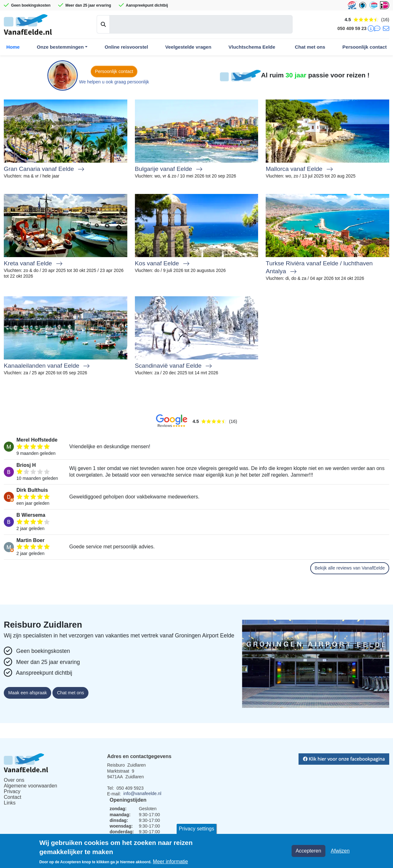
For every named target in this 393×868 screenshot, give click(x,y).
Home (13, 47)
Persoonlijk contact (365, 47)
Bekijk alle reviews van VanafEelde (350, 568)
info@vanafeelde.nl (142, 793)
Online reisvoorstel (126, 47)
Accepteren (308, 851)
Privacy (12, 791)
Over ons (14, 780)
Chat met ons (310, 47)
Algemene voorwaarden (30, 786)
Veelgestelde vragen (188, 47)
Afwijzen (340, 851)
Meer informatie (170, 862)
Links (10, 803)
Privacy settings (196, 829)
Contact (12, 797)
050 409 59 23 (352, 28)
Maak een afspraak (27, 693)
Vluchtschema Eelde (252, 47)
